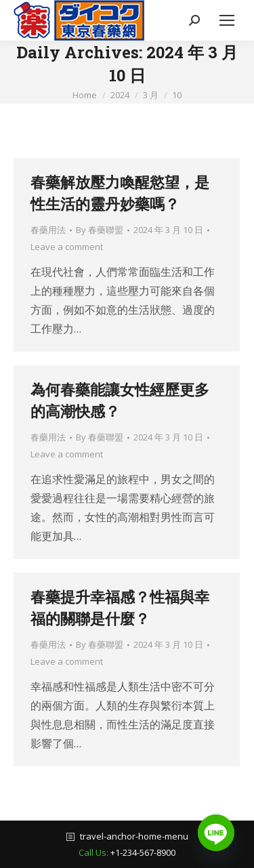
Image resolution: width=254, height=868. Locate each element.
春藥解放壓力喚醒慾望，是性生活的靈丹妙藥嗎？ (120, 193)
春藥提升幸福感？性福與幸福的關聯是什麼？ (120, 607)
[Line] (216, 833)
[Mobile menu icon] (227, 20)
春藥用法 (48, 230)
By (100, 230)
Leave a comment (67, 247)
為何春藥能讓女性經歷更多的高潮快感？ (120, 400)
